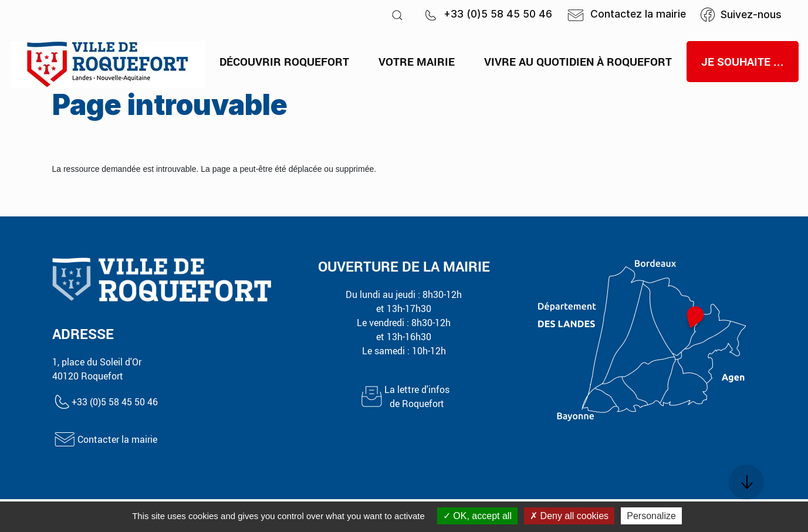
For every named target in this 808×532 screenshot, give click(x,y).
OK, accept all (477, 516)
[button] (397, 15)
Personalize (651, 516)
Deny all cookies (569, 516)
